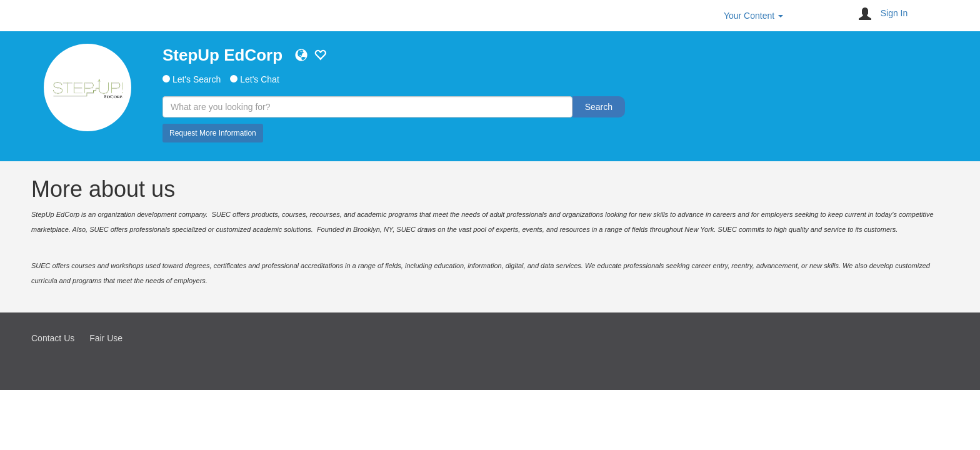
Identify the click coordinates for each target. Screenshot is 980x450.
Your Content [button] (753, 16)
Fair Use (106, 338)
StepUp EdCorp (222, 55)
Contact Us (53, 338)
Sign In (894, 13)
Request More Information (213, 133)
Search (599, 107)
